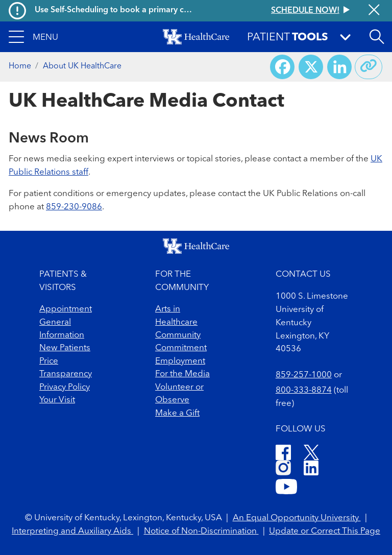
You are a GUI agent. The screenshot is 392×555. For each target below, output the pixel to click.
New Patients (65, 348)
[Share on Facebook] (282, 67)
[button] (33, 37)
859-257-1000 (304, 375)
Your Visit (57, 400)
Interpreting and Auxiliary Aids (72, 531)
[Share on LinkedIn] (339, 67)
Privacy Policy (65, 387)
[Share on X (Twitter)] (311, 67)
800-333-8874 (304, 390)
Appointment (66, 309)
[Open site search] (377, 37)
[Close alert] (374, 11)
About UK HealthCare (82, 66)
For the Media (182, 374)
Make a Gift (177, 413)
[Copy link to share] (369, 67)
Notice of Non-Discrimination (201, 531)
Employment (180, 361)
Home (20, 66)
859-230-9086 (74, 207)
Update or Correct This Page (325, 531)
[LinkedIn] (311, 469)
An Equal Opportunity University (297, 518)
